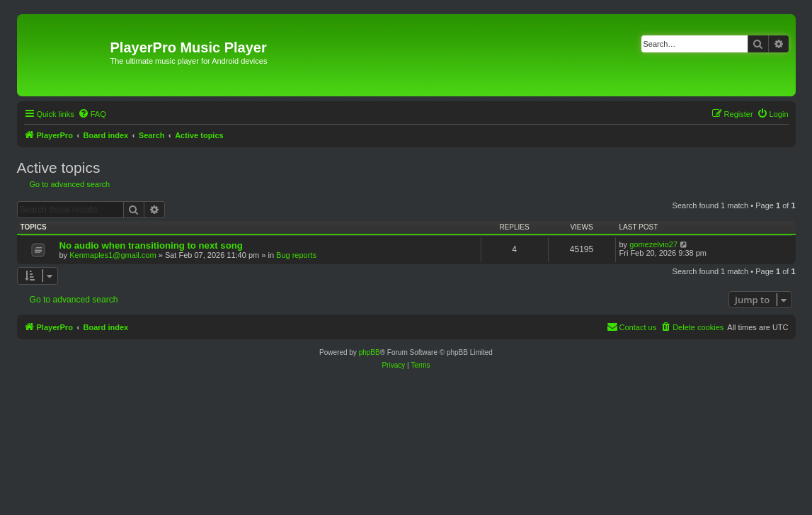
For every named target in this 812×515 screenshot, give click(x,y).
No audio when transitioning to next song (151, 245)
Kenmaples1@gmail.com (113, 255)
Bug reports (296, 255)
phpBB (370, 352)
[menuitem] (92, 114)
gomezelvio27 (653, 244)
